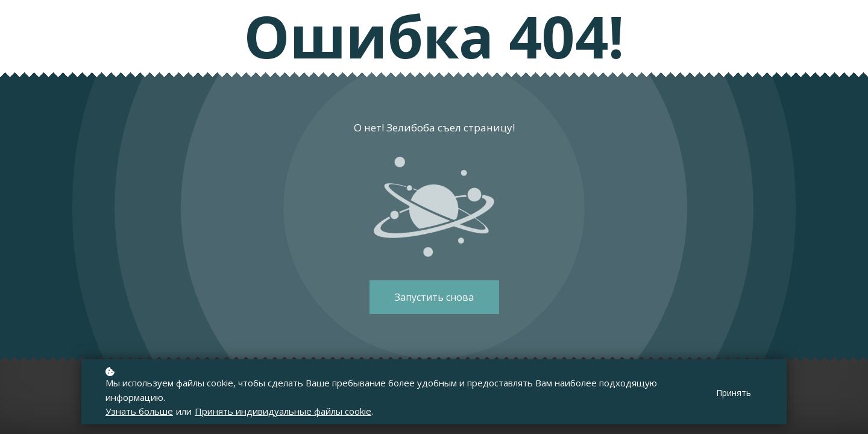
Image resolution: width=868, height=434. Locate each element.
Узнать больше (139, 412)
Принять (734, 394)
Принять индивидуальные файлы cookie (283, 412)
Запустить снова (434, 297)
